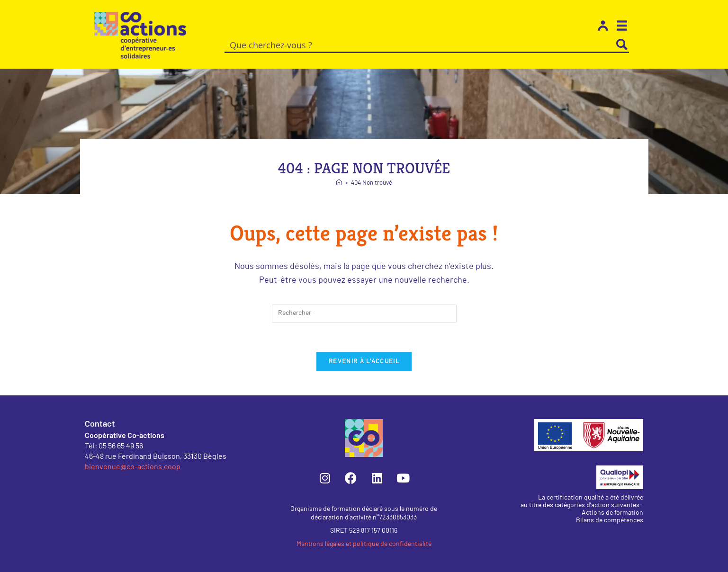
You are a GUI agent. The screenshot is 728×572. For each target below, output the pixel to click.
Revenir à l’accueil (364, 362)
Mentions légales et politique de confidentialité (364, 544)
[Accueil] (339, 183)
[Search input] (420, 45)
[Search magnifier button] (622, 45)
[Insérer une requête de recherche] (364, 313)
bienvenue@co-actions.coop (133, 466)
